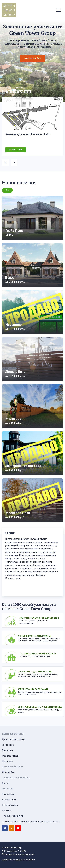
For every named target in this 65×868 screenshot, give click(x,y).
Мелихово (7, 750)
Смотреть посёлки (32, 58)
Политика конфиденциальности (18, 860)
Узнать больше (16, 150)
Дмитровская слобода (14, 739)
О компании (8, 794)
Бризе (5, 783)
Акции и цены (9, 800)
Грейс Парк (8, 745)
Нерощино (7, 761)
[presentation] (6, 162)
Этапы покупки (10, 805)
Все (7, 190)
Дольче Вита (9, 772)
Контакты (7, 810)
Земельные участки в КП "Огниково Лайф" (28, 134)
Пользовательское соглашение (18, 854)
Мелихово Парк (10, 756)
